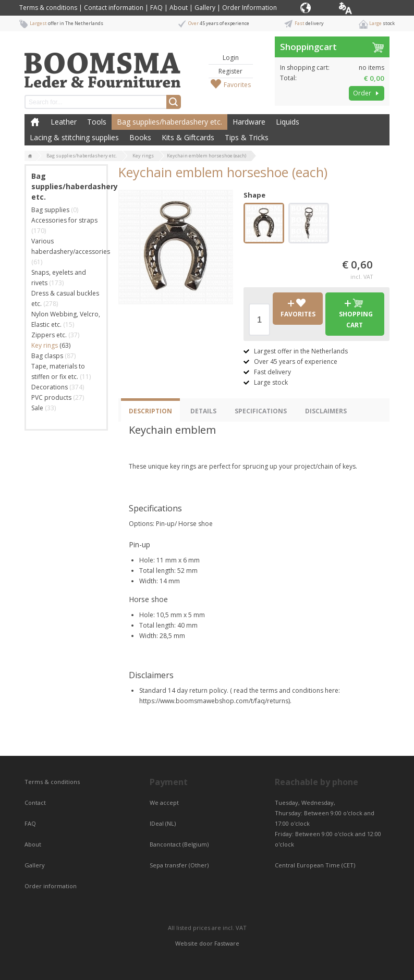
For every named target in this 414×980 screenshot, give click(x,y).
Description (150, 411)
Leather (64, 122)
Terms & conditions (48, 8)
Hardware (249, 122)
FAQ (156, 8)
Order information (51, 886)
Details (203, 411)
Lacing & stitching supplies (74, 137)
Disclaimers (326, 411)
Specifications (261, 411)
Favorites (237, 85)
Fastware (227, 943)
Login (231, 58)
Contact (36, 803)
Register (230, 71)
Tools (97, 122)
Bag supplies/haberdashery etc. (169, 122)
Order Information (249, 8)
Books (140, 137)
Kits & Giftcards (188, 137)
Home (35, 122)
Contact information (114, 8)
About (179, 8)
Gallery (205, 8)
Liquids (288, 122)
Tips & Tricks (247, 137)
